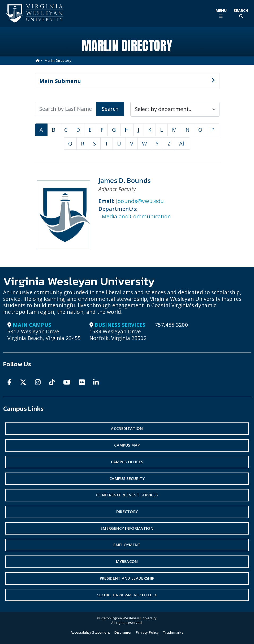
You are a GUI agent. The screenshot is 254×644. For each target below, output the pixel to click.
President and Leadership (127, 578)
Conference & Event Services (127, 495)
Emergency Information (127, 528)
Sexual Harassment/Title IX (127, 595)
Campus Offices (127, 462)
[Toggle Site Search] (241, 13)
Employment (127, 545)
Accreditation (127, 428)
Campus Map (127, 445)
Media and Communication (136, 216)
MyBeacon (127, 561)
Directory (127, 512)
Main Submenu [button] (125, 83)
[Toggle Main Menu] (221, 13)
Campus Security (127, 478)
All (182, 144)
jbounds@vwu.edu (140, 201)
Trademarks (173, 632)
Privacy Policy (147, 632)
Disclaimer (123, 632)
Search (110, 109)
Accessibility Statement (90, 632)
